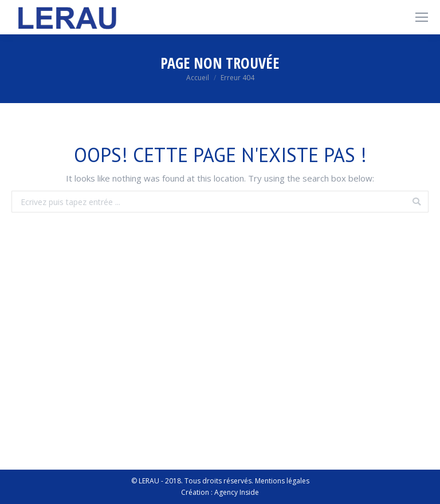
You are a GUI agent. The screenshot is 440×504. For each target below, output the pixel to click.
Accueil (198, 78)
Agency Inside (237, 492)
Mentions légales (282, 481)
